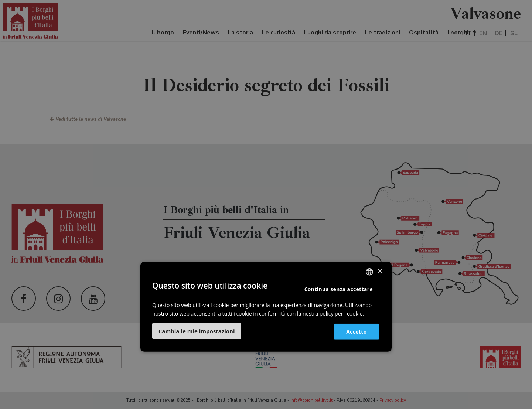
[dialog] (266, 204)
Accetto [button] (355, 331)
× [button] (380, 272)
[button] (197, 331)
